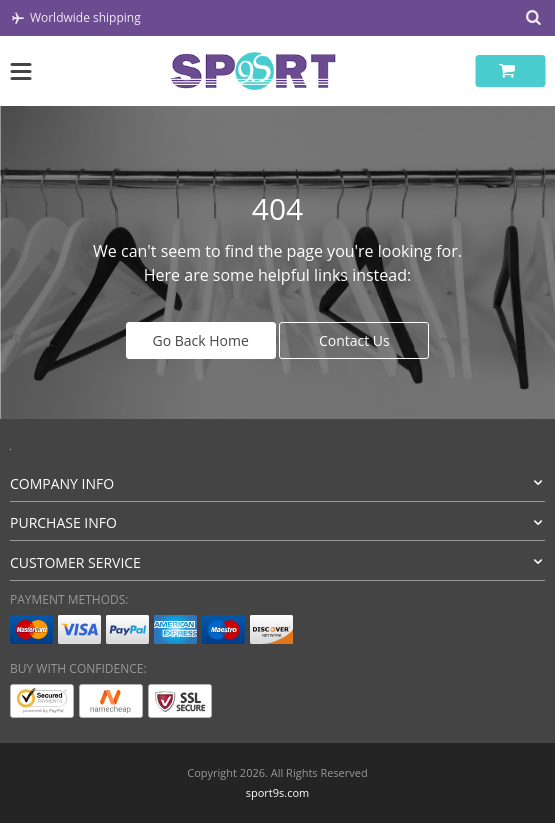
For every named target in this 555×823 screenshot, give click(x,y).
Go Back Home (201, 340)
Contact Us (354, 340)
